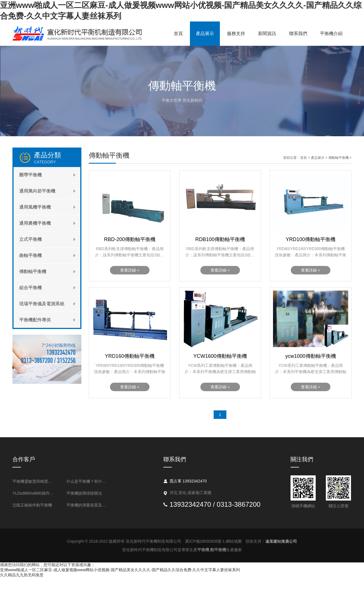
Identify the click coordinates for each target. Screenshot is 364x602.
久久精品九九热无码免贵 (22, 575)
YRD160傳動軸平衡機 (130, 356)
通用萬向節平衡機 (37, 191)
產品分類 (57, 158)
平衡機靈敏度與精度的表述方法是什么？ (34, 481)
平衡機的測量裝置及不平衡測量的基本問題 (88, 505)
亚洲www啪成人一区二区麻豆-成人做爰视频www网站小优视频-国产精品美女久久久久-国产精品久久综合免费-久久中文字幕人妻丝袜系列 (120, 570)
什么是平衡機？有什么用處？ (88, 481)
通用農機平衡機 (35, 223)
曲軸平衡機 (31, 255)
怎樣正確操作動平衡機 (32, 505)
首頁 (178, 33)
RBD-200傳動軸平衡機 (130, 239)
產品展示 (205, 33)
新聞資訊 (267, 33)
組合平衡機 (31, 288)
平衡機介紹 (331, 33)
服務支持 (236, 33)
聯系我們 (298, 33)
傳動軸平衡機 (33, 271)
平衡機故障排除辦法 (84, 493)
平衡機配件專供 (35, 320)
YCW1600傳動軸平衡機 (220, 356)
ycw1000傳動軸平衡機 (310, 356)
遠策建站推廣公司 (281, 541)
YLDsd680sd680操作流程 (34, 493)
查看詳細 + (130, 270)
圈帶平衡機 (31, 175)
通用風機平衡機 (35, 207)
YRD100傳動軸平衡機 (311, 239)
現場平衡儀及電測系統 (42, 304)
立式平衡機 (31, 239)
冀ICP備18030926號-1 (205, 541)
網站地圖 (234, 541)
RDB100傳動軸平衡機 (220, 239)
